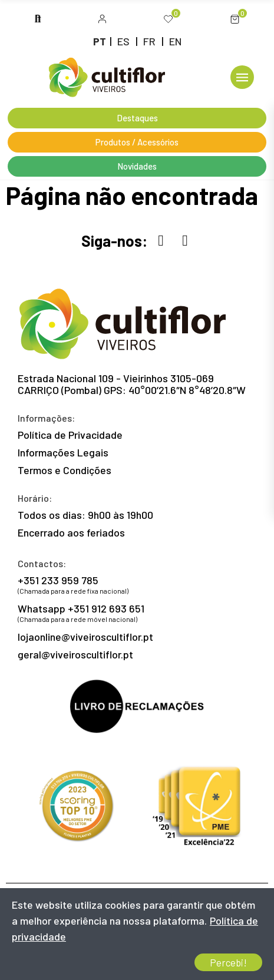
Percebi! (228, 962)
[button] (102, 19)
